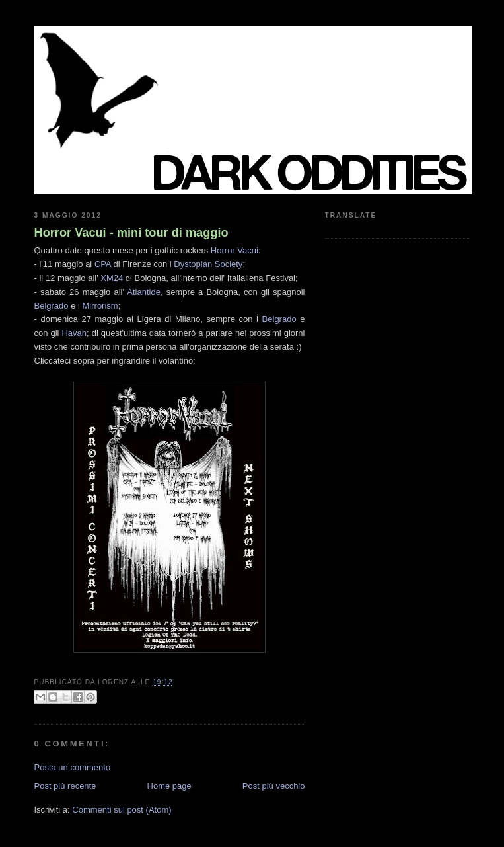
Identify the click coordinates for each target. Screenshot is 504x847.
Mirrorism (100, 306)
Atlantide (144, 292)
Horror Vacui (234, 250)
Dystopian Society (208, 264)
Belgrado (52, 306)
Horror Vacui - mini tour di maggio (131, 233)
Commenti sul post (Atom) (122, 810)
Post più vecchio (274, 786)
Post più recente (65, 786)
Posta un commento (73, 767)
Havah (74, 333)
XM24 (112, 278)
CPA (103, 264)
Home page (169, 786)
